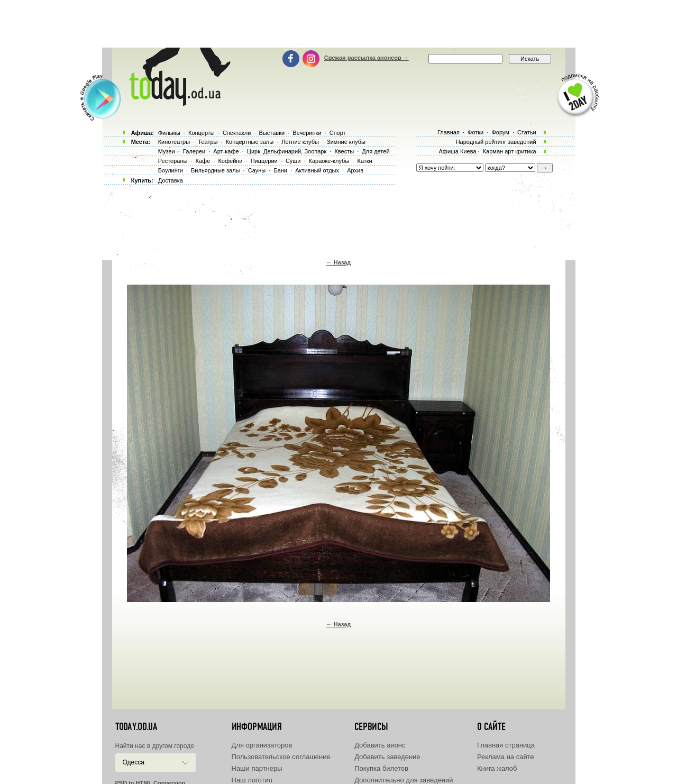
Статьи (527, 132)
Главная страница (506, 745)
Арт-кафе (226, 151)
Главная (449, 132)
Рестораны (173, 161)
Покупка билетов (381, 768)
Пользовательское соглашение (281, 757)
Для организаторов (262, 745)
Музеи (167, 151)
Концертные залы (250, 142)
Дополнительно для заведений (404, 780)
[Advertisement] (338, 24)
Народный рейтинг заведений (496, 142)
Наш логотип (252, 780)
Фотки (475, 132)
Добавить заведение (387, 757)
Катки (364, 161)
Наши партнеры (257, 768)
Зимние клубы (346, 142)
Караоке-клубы (329, 161)
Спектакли (237, 133)
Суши (293, 161)
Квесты (344, 151)
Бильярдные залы (215, 170)
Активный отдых (317, 170)
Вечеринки (307, 133)
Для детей (376, 151)
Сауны (257, 170)
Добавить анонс (380, 745)
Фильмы (169, 133)
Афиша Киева (457, 151)
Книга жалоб (497, 768)
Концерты (202, 133)
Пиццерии (264, 161)
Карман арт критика (510, 151)
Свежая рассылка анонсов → (367, 58)
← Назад (339, 262)
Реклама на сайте (506, 757)
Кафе (203, 161)
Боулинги (171, 170)
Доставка (171, 180)
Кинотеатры (174, 142)
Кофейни (230, 161)
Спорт (338, 133)
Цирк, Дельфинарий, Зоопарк (287, 151)
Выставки (272, 133)
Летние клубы (300, 142)
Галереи (194, 151)
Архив (355, 170)
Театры (208, 142)
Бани (280, 170)
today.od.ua (136, 727)
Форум (500, 132)
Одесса (134, 762)
